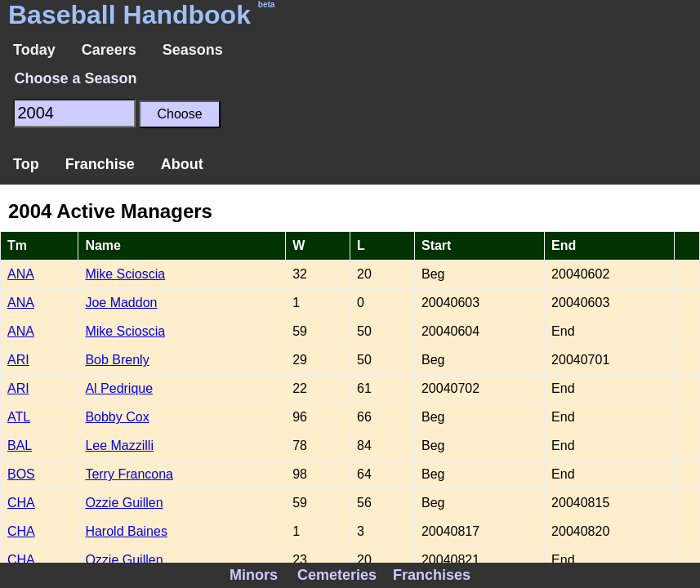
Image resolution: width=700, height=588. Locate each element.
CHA (21, 503)
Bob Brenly (117, 360)
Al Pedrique (119, 388)
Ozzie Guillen (124, 503)
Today (34, 50)
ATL (19, 417)
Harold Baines (126, 531)
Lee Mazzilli (119, 445)
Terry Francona (129, 474)
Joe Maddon (121, 303)
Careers (109, 50)
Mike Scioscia (125, 274)
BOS (21, 474)
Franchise (100, 164)
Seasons (193, 50)
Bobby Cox (117, 417)
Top (26, 164)
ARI (18, 360)
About (182, 164)
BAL (20, 445)
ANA (21, 274)
